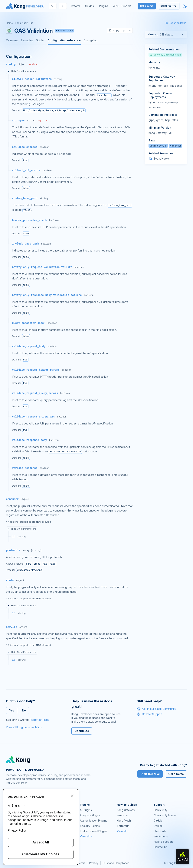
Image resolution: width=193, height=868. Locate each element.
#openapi (175, 146)
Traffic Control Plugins (94, 831)
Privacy (94, 863)
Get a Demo (147, 6)
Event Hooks (162, 159)
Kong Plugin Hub (24, 23)
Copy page (117, 31)
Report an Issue (40, 720)
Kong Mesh (124, 821)
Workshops (161, 836)
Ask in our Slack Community (156, 709)
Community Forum (165, 815)
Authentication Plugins (93, 821)
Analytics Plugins (90, 815)
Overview (12, 40)
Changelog (91, 40)
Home (9, 23)
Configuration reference (64, 40)
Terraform (123, 826)
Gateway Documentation (165, 55)
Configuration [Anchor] (19, 56)
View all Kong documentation (24, 727)
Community (161, 810)
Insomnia (122, 815)
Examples (27, 40)
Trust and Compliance (116, 863)
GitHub (158, 821)
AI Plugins (86, 810)
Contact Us (161, 847)
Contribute (82, 731)
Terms (81, 863)
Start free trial (150, 774)
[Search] (53, 6)
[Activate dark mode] (185, 6)
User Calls (160, 831)
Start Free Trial (169, 6)
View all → (86, 836)
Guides (40, 40)
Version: (153, 34)
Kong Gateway (126, 810)
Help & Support (163, 842)
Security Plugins (90, 826)
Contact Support (149, 714)
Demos (158, 826)
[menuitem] (76, 6)
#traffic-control (158, 146)
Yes (12, 710)
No (24, 710)
